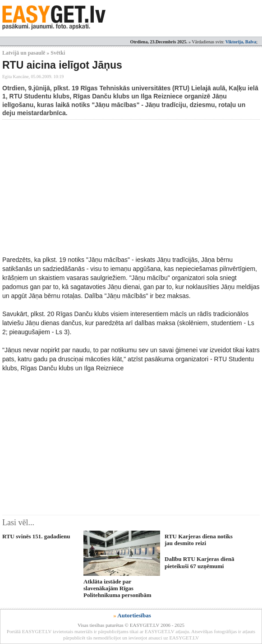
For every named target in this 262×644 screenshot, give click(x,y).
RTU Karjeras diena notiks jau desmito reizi (199, 540)
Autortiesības (134, 615)
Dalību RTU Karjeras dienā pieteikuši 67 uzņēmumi (199, 562)
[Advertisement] (132, 187)
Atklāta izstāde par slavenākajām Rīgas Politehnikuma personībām (117, 588)
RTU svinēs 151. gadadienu (36, 536)
